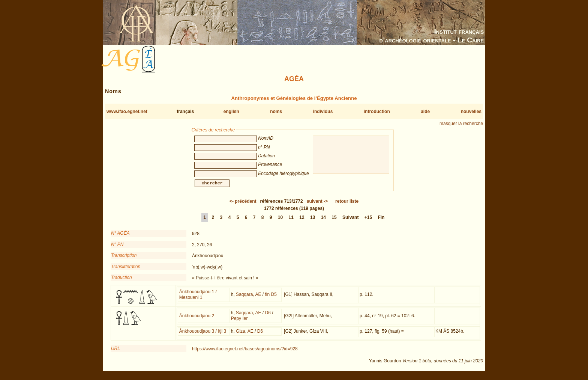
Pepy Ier (239, 323)
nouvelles (471, 112)
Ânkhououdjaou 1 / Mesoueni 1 (198, 299)
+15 (368, 222)
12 (302, 222)
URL (115, 353)
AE (258, 299)
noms (276, 112)
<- (243, 206)
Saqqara (244, 299)
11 (291, 222)
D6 (268, 317)
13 (313, 222)
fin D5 (271, 299)
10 (280, 222)
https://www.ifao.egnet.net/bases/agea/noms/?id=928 (245, 353)
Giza (241, 336)
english (231, 112)
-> (317, 206)
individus (323, 112)
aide (425, 112)
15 (334, 222)
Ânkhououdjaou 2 (197, 320)
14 (323, 222)
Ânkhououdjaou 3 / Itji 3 (203, 336)
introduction (377, 112)
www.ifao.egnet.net (127, 112)
